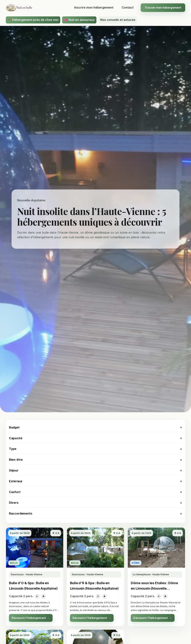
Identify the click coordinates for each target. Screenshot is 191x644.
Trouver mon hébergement (163, 8)
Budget (14, 427)
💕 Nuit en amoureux (79, 20)
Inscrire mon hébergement (94, 7)
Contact (128, 7)
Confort (15, 492)
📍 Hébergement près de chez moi (33, 20)
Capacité (16, 438)
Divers (14, 503)
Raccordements (21, 513)
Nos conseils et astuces (118, 20)
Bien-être (16, 460)
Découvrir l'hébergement (31, 618)
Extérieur (16, 481)
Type (13, 449)
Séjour (14, 470)
